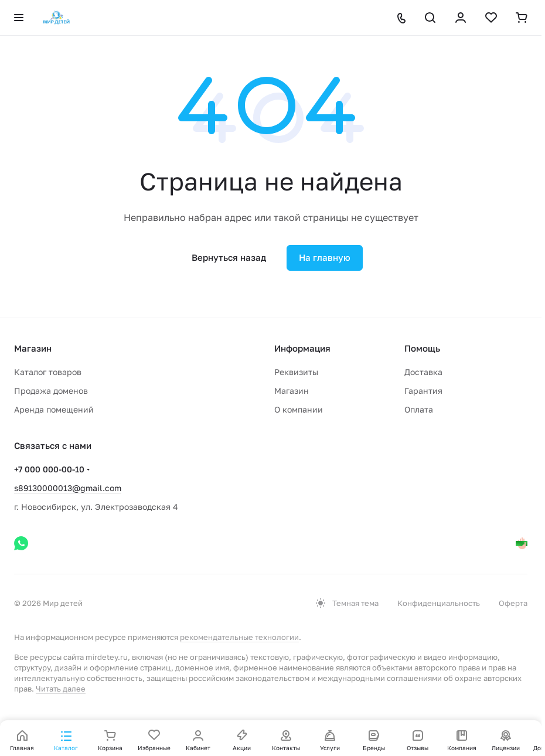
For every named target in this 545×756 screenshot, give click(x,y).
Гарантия (423, 391)
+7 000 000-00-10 (49, 469)
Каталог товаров (48, 372)
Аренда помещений (54, 409)
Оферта (513, 603)
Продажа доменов (51, 391)
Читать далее (61, 689)
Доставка (423, 372)
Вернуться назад (229, 257)
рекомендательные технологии (239, 637)
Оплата (419, 409)
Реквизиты (296, 372)
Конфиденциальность (439, 603)
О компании (299, 409)
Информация (302, 348)
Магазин (292, 391)
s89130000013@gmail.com (68, 488)
